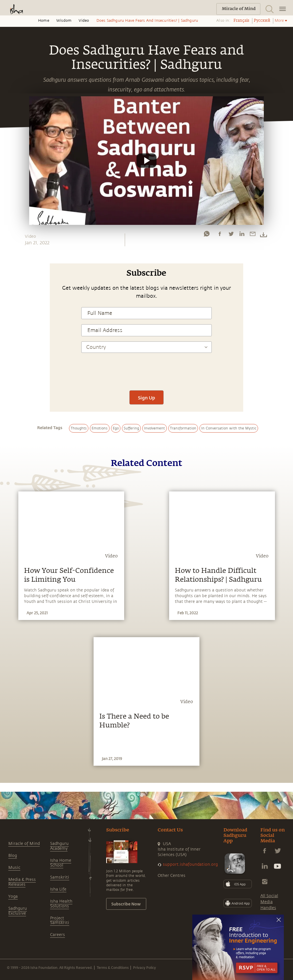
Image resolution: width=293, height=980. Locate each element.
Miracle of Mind (24, 844)
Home (44, 21)
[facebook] (220, 235)
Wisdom (64, 21)
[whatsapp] (207, 235)
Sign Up (146, 398)
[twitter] (231, 235)
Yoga (13, 896)
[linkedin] (242, 235)
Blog (13, 856)
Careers (58, 935)
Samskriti (60, 877)
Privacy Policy (144, 967)
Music (14, 868)
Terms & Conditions (113, 967)
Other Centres (172, 876)
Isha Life (58, 889)
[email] (253, 235)
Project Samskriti (60, 921)
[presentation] (146, 368)
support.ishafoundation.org (190, 864)
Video (84, 21)
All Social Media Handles (269, 902)
